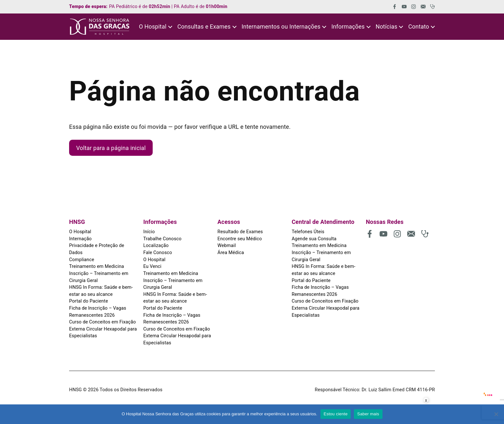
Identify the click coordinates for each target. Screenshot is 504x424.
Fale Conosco (158, 253)
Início (149, 232)
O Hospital (80, 232)
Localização (156, 246)
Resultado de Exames (240, 232)
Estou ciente (336, 414)
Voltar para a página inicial (111, 148)
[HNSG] (100, 27)
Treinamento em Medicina (97, 266)
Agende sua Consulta (314, 239)
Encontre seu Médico (240, 239)
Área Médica (231, 253)
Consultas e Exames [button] (204, 26)
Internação (80, 239)
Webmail (227, 246)
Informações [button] (348, 26)
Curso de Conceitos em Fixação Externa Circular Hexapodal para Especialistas (103, 329)
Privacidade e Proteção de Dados (97, 249)
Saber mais (368, 414)
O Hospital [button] (153, 26)
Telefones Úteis (308, 232)
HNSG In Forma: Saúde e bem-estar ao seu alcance (101, 291)
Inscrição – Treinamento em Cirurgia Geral (99, 277)
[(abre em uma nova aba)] (392, 7)
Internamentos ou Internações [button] (281, 26)
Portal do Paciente (89, 301)
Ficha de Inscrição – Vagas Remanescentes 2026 (98, 312)
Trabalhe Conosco (162, 239)
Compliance (82, 260)
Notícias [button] (386, 26)
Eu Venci (152, 266)
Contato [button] (419, 26)
